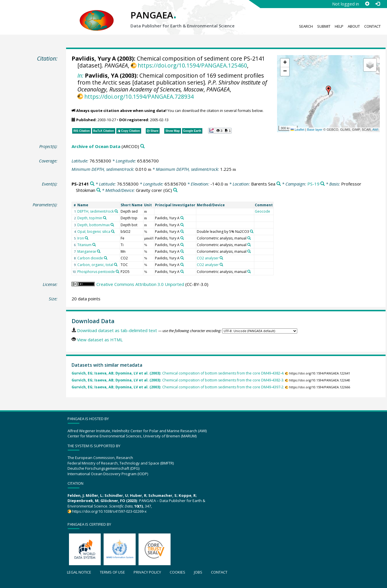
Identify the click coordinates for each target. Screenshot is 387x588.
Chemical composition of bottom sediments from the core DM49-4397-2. (178, 387)
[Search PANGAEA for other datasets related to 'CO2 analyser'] (221, 258)
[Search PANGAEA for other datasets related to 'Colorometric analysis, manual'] (249, 238)
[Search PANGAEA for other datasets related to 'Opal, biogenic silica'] (113, 231)
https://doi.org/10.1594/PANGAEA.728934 (139, 97)
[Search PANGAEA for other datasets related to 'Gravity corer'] (175, 190)
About (354, 26)
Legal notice (79, 572)
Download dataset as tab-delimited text (117, 330)
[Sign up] (367, 4)
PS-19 (313, 184)
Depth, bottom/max (94, 225)
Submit (324, 26)
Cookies (177, 572)
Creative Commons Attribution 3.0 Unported (140, 284)
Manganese (87, 251)
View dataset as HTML (100, 340)
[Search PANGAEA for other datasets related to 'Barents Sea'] (279, 184)
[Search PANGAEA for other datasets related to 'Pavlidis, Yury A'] (182, 218)
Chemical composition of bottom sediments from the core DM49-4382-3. (178, 380)
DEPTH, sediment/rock (96, 211)
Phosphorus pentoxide (96, 272)
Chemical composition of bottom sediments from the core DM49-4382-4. (178, 373)
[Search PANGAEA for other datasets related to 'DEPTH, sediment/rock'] (116, 211)
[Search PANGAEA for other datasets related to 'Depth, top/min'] (105, 218)
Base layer (315, 130)
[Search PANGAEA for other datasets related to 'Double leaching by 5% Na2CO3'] (252, 231)
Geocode (262, 211)
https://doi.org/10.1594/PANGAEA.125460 (192, 65)
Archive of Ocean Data (96, 146)
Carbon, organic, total (95, 265)
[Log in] (377, 4)
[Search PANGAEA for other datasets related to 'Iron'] (87, 238)
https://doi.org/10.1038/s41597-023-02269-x (109, 511)
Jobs (198, 572)
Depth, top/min (90, 218)
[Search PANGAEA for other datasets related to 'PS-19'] (323, 184)
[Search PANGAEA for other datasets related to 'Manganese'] (99, 251)
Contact (372, 26)
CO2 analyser (208, 258)
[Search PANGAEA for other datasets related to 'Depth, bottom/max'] (112, 225)
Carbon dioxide (90, 258)
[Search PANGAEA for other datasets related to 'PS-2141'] (92, 184)
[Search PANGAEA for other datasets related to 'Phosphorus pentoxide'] (117, 271)
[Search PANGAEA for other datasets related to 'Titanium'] (94, 245)
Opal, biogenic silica (94, 232)
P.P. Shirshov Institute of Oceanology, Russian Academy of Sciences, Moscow (172, 86)
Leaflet (298, 130)
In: (80, 75)
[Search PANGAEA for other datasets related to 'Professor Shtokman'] (99, 190)
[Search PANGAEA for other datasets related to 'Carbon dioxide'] (106, 258)
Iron (81, 238)
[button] (328, 90)
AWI (375, 130)
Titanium (84, 245)
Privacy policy (147, 572)
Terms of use (112, 572)
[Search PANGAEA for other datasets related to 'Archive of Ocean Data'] (142, 146)
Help (339, 26)
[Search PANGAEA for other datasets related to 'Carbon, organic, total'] (116, 265)
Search (306, 26)
